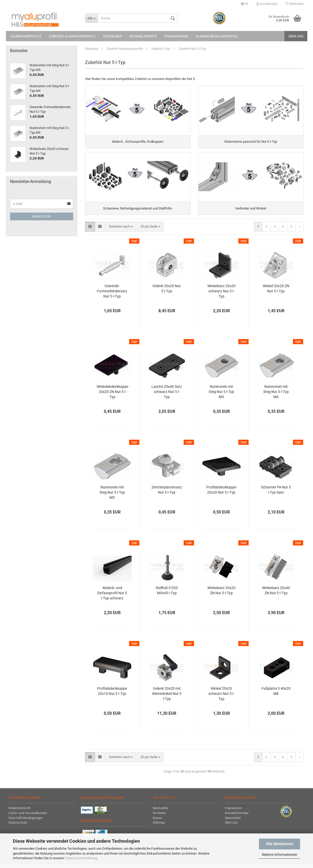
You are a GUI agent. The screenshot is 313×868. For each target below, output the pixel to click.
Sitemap (159, 826)
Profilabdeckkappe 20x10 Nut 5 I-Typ (112, 694)
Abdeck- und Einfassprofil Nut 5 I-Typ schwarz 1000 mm (112, 597)
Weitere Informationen (280, 855)
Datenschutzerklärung (81, 858)
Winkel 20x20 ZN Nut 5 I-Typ (276, 292)
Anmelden (41, 216)
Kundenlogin (267, 4)
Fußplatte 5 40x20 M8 (276, 694)
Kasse (157, 821)
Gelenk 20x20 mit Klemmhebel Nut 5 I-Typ (167, 697)
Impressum (233, 811)
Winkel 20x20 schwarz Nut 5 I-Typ (221, 697)
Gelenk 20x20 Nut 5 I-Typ (167, 292)
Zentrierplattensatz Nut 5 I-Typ (167, 493)
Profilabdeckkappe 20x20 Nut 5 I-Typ (221, 493)
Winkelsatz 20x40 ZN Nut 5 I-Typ (276, 594)
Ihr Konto (159, 816)
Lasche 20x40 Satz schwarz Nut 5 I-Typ (167, 395)
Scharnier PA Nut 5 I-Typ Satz (276, 493)
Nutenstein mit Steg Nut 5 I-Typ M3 (221, 395)
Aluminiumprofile (26, 36)
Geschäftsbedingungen (26, 821)
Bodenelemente (143, 36)
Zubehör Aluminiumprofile (72, 36)
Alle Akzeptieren (280, 844)
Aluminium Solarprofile (217, 36)
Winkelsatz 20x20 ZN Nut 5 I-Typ (221, 594)
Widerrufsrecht (19, 811)
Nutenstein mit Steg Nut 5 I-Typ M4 (276, 395)
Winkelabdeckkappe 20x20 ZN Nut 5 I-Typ (112, 395)
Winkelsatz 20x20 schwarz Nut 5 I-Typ (221, 294)
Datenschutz (18, 826)
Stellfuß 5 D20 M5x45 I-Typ (167, 594)
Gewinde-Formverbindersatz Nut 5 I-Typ (112, 294)
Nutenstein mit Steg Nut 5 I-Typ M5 (112, 496)
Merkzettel (294, 4)
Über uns (296, 36)
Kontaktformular (237, 816)
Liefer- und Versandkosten (28, 816)
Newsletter (233, 821)
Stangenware (176, 36)
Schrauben (112, 36)
